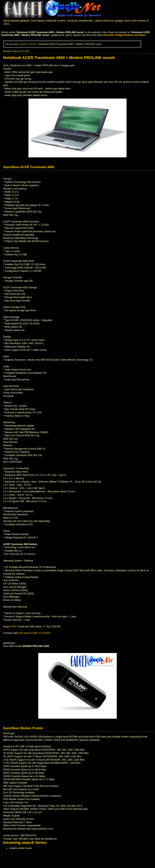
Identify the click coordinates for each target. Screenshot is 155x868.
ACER (13, 627)
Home (23, 44)
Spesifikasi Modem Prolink (23, 728)
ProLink (32, 44)
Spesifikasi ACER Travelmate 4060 (29, 167)
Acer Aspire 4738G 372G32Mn (34, 633)
